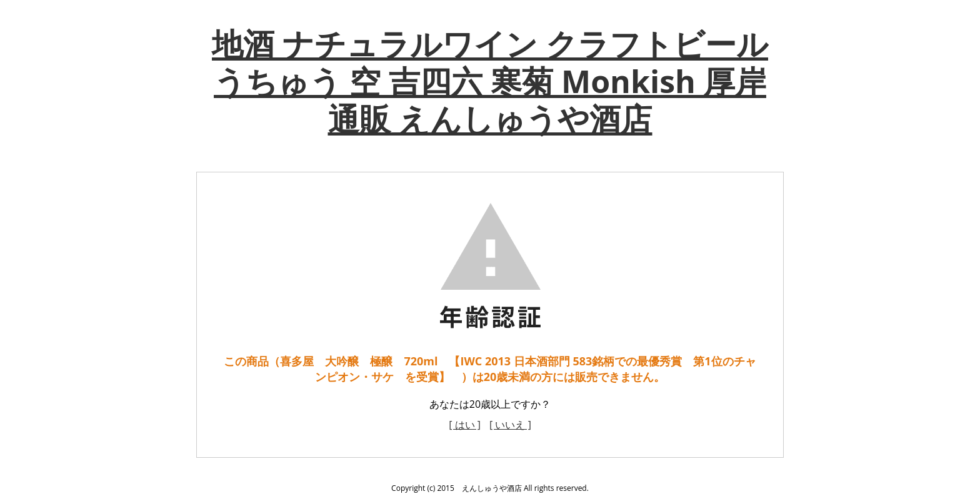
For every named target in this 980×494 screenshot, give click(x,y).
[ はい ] (465, 425)
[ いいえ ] (510, 425)
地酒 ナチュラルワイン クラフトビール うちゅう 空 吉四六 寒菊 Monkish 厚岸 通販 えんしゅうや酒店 (490, 81)
